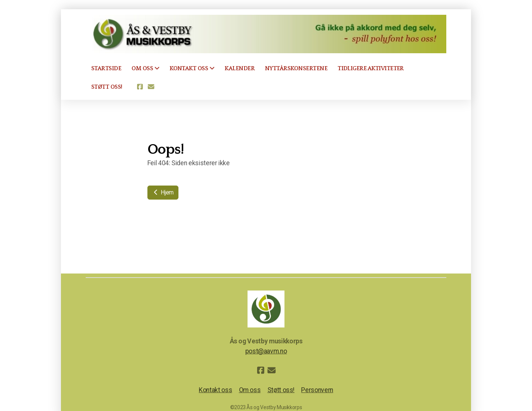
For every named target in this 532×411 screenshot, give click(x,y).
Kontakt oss (215, 390)
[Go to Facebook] (140, 87)
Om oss (250, 390)
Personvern (317, 390)
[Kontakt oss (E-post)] (151, 87)
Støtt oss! (281, 390)
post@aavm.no (266, 351)
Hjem (163, 192)
